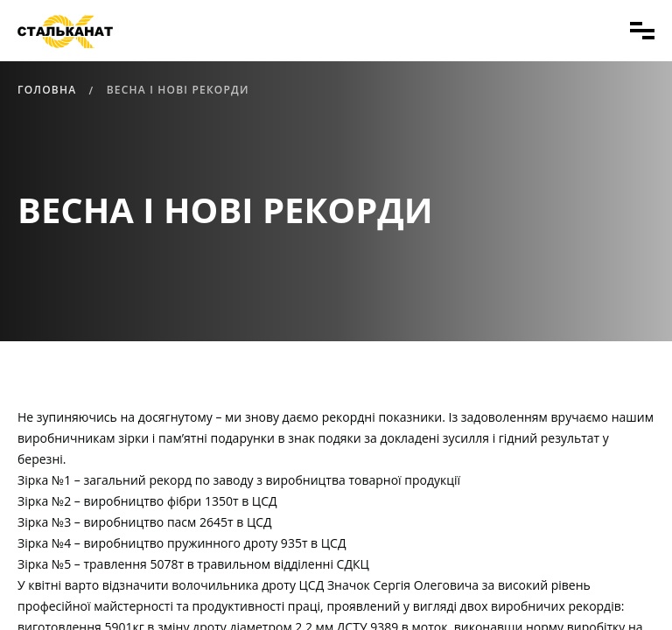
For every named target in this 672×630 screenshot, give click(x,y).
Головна (47, 90)
